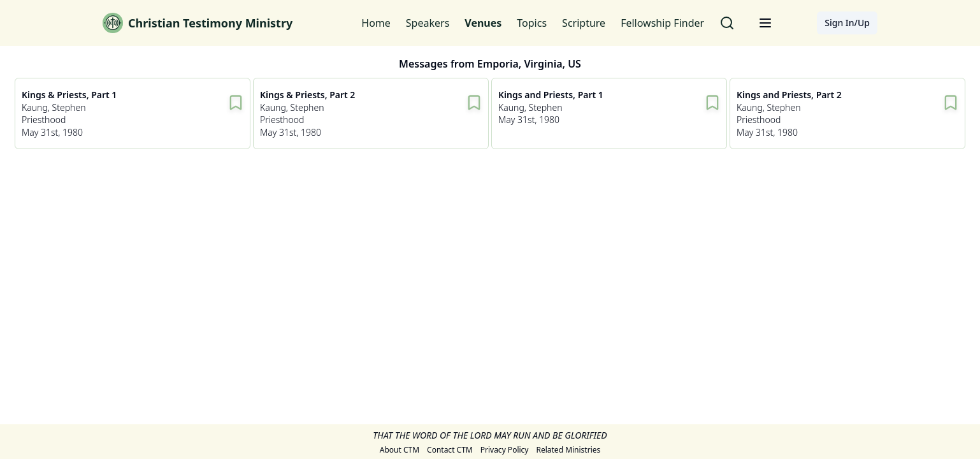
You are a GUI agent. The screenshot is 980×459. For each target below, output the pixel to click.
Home (376, 23)
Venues (483, 23)
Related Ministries (568, 451)
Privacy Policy (505, 451)
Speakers (428, 23)
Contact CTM (450, 451)
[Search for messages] (727, 23)
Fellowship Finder (662, 23)
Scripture (584, 23)
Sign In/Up (847, 23)
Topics (532, 23)
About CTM (400, 451)
